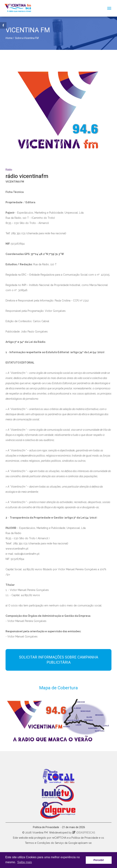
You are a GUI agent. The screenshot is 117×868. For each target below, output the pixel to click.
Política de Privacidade (85, 838)
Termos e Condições (38, 843)
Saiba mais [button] (24, 862)
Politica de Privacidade (46, 827)
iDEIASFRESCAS (84, 833)
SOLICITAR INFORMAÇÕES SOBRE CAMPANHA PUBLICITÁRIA (59, 660)
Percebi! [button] (99, 860)
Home (9, 38)
